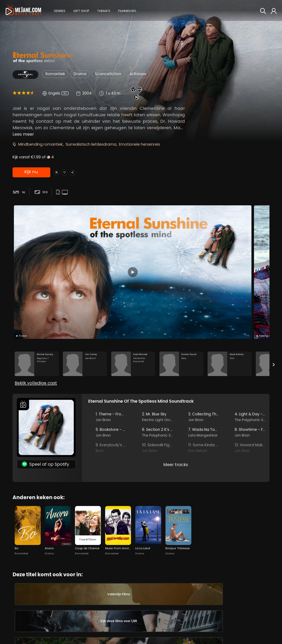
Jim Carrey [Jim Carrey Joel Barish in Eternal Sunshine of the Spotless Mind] (54, 602)
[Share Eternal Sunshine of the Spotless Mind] (87, 173)
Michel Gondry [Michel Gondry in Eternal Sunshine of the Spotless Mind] (200, 621)
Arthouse (138, 74)
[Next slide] (274, 285)
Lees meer (23, 134)
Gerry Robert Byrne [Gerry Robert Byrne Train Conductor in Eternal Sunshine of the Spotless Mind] (140, 630)
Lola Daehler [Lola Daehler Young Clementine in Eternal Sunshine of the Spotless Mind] (140, 604)
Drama (80, 74)
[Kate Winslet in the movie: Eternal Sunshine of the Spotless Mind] (133, 284)
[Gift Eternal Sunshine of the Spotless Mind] (59, 173)
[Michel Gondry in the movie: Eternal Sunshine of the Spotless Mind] (37, 284)
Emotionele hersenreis (139, 144)
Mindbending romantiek (41, 144)
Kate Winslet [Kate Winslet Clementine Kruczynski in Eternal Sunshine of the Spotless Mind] (54, 615)
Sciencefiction (108, 74)
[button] (60, 10)
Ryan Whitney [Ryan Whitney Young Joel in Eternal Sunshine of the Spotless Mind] (140, 590)
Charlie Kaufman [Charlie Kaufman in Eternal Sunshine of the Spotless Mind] (203, 627)
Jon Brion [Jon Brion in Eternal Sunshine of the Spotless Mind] (194, 600)
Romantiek (55, 74)
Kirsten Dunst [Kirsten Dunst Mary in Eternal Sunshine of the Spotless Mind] (54, 629)
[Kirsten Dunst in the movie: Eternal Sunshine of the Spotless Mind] (181, 284)
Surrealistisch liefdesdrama (91, 144)
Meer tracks (176, 394)
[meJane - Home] (23, 10)
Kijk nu (31, 173)
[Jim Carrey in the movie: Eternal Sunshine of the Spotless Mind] (85, 284)
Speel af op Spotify (45, 394)
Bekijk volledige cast (36, 313)
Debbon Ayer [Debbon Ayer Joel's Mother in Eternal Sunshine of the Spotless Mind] (140, 617)
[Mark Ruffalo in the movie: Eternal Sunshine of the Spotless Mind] (230, 284)
